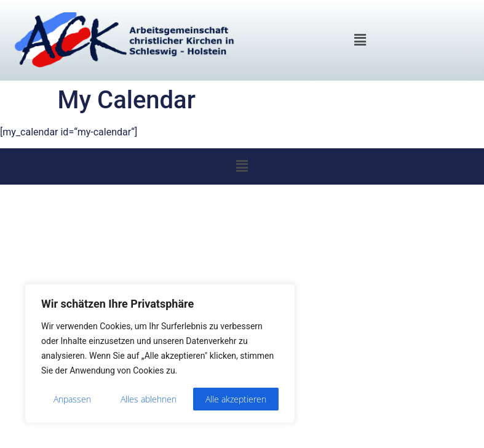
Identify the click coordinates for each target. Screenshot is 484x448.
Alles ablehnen (149, 399)
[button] (360, 40)
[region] (160, 354)
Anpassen (72, 399)
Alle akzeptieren (236, 399)
